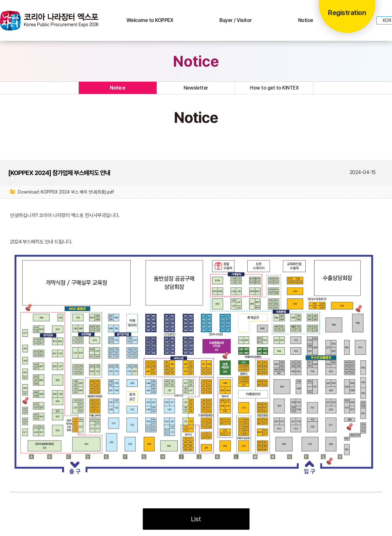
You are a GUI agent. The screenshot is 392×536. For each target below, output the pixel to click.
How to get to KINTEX (274, 88)
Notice (306, 20)
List (196, 519)
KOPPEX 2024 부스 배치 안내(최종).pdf (78, 192)
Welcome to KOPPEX (150, 20)
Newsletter (196, 88)
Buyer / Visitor (236, 20)
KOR (387, 20)
